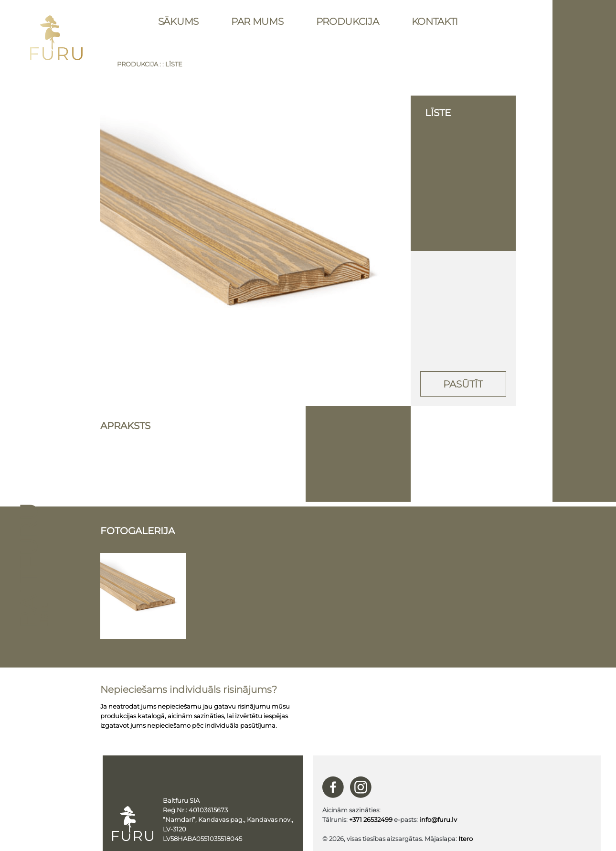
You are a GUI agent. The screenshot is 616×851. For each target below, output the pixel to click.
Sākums (178, 22)
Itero (466, 839)
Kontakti (435, 22)
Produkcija (348, 22)
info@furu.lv (438, 819)
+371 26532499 (371, 819)
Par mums (257, 22)
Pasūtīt (463, 384)
